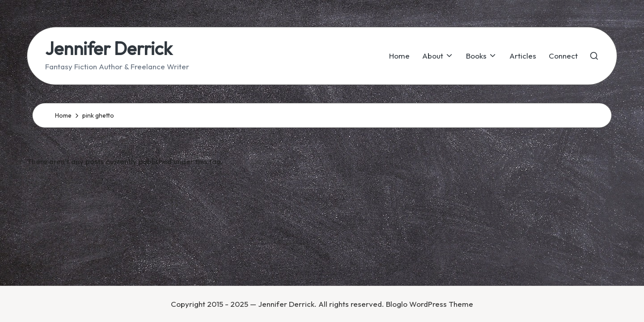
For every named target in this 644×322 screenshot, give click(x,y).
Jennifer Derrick (109, 48)
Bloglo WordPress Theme (430, 304)
